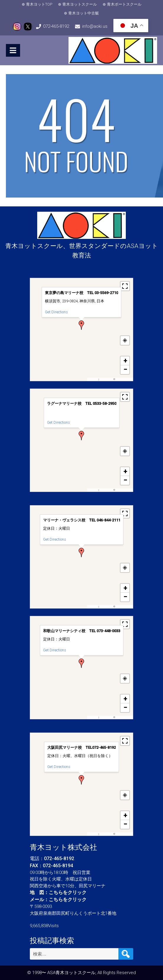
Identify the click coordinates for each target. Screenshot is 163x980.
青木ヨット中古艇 (84, 13)
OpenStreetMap (124, 379)
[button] (81, 325)
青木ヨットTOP (39, 4)
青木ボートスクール (124, 4)
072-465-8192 (56, 26)
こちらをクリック (68, 892)
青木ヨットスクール (80, 4)
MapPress (93, 379)
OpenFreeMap (106, 379)
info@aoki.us (95, 26)
